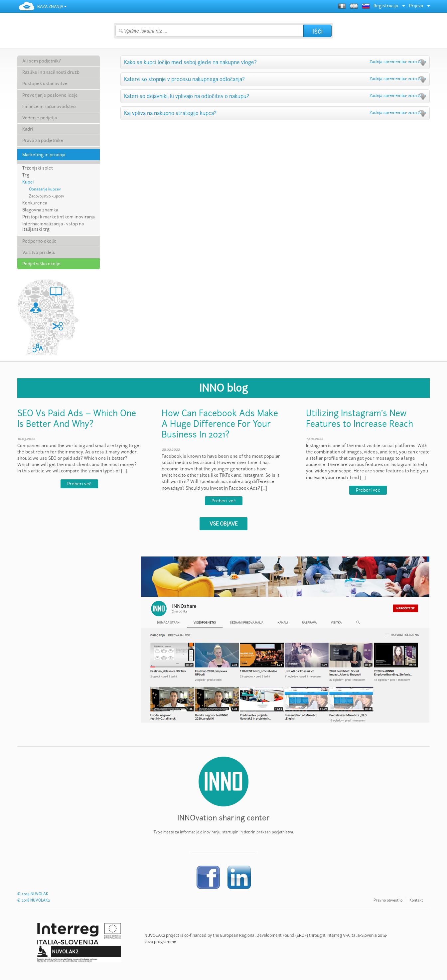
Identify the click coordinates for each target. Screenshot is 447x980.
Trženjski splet (38, 168)
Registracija (386, 6)
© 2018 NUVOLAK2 (34, 900)
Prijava (416, 6)
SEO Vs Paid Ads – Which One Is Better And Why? (77, 419)
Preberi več (79, 484)
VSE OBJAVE (223, 524)
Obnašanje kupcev (45, 189)
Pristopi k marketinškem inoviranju (59, 217)
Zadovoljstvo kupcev (47, 196)
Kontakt (416, 900)
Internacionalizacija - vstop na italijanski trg (53, 227)
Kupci (28, 182)
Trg (26, 175)
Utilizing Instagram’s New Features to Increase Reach (360, 419)
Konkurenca (35, 203)
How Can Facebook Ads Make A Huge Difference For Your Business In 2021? (220, 424)
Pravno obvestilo (388, 900)
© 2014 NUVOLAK (33, 894)
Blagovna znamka (40, 210)
